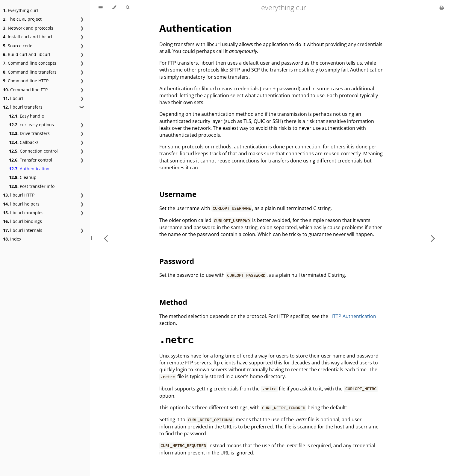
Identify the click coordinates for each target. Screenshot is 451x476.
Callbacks (24, 142)
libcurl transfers (23, 107)
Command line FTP (25, 90)
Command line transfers (30, 72)
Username (178, 194)
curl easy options (31, 125)
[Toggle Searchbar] (128, 7)
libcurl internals (23, 230)
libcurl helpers (21, 204)
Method (173, 302)
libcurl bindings (22, 221)
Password (177, 261)
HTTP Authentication (353, 316)
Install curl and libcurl (28, 37)
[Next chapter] (433, 238)
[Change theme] (114, 7)
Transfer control (31, 160)
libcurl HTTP (19, 195)
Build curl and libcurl (27, 54)
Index (12, 239)
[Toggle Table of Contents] (101, 7)
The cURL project (22, 19)
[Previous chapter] (106, 238)
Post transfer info (32, 186)
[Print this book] (442, 7)
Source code (18, 46)
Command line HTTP (26, 81)
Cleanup (23, 177)
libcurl (13, 98)
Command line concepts (30, 63)
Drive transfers (29, 133)
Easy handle (27, 116)
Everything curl (21, 10)
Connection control (33, 151)
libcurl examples (23, 213)
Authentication (29, 169)
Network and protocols (28, 28)
